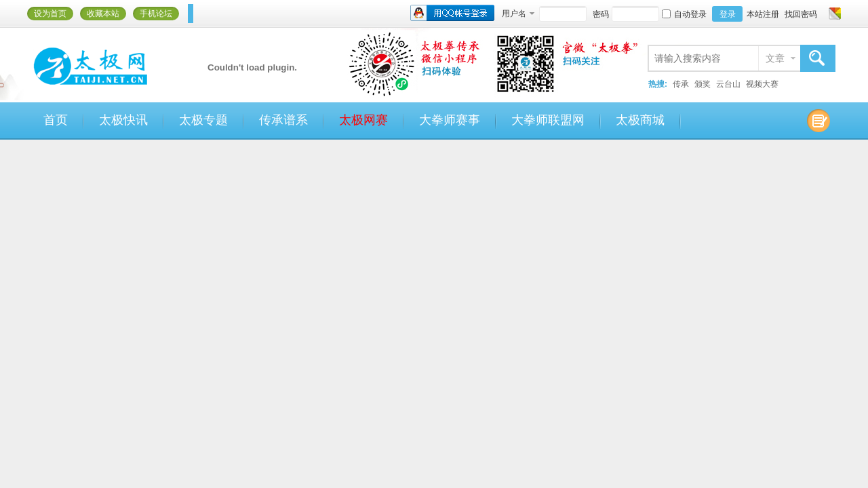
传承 (681, 84)
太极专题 (203, 120)
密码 (601, 14)
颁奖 (703, 84)
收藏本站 (103, 14)
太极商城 (640, 120)
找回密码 (801, 14)
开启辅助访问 (822, 14)
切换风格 (833, 14)
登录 (728, 14)
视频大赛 (762, 84)
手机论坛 (156, 14)
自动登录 (684, 14)
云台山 (728, 84)
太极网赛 (363, 120)
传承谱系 (283, 120)
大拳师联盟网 (548, 120)
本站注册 (763, 14)
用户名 (514, 14)
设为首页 (50, 14)
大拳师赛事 (450, 120)
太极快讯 (123, 120)
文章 (775, 58)
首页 (56, 120)
